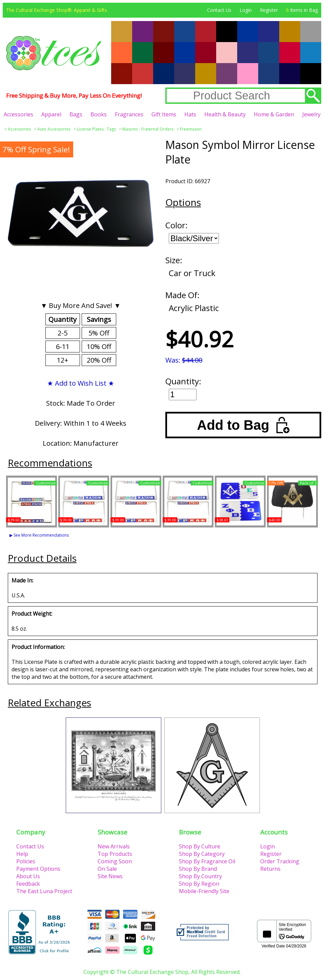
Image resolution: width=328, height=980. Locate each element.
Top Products (115, 854)
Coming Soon (115, 861)
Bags (76, 114)
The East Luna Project (44, 891)
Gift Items (164, 114)
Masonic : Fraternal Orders (148, 129)
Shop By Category (202, 854)
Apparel (51, 114)
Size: (174, 260)
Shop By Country (200, 876)
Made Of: (182, 295)
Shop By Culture (200, 846)
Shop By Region (199, 884)
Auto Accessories (54, 129)
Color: (177, 225)
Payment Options (38, 869)
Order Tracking (280, 861)
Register (269, 10)
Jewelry (311, 114)
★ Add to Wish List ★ (81, 383)
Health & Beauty (225, 114)
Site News (110, 876)
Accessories (18, 114)
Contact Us (219, 10)
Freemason (191, 129)
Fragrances (129, 114)
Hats (190, 114)
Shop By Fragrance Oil (207, 861)
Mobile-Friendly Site (204, 891)
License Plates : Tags (96, 129)
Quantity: (183, 381)
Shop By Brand (198, 869)
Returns (270, 869)
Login (246, 10)
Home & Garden (274, 114)
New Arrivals (114, 846)
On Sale (107, 869)
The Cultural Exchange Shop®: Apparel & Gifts (57, 10)
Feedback (28, 884)
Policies (26, 861)
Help (22, 854)
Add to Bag (243, 425)
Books (99, 114)
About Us (28, 876)
